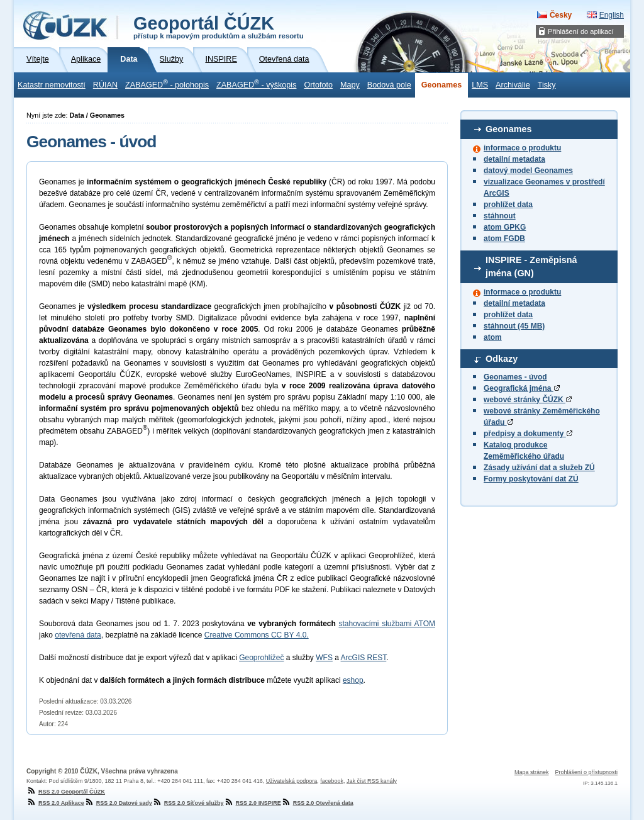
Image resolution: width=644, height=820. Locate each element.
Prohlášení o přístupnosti (586, 772)
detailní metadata (514, 159)
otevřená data (78, 635)
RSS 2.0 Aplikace (55, 803)
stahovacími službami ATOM (387, 624)
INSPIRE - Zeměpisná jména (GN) (531, 267)
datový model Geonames (528, 171)
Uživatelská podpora (292, 781)
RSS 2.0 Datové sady (118, 803)
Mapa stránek (532, 772)
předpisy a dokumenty (528, 434)
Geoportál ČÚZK (219, 26)
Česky (561, 15)
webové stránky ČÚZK (528, 400)
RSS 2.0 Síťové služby (188, 803)
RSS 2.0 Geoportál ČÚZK (66, 792)
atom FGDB (504, 239)
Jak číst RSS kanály (372, 781)
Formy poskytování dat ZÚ (531, 479)
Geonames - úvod (515, 377)
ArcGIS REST (364, 658)
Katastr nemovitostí (52, 85)
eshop (353, 680)
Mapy (350, 85)
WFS (324, 658)
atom (493, 337)
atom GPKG (505, 227)
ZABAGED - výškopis (256, 84)
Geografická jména (522, 388)
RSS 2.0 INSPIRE (253, 803)
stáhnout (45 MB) (514, 326)
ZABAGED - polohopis (167, 84)
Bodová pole (389, 85)
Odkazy (502, 359)
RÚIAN (105, 85)
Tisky (547, 85)
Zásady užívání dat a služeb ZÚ (539, 468)
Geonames (441, 85)
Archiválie (513, 85)
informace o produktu (522, 148)
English (612, 15)
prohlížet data (508, 205)
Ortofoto (318, 85)
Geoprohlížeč (261, 658)
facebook (332, 781)
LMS (480, 85)
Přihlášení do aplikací (581, 31)
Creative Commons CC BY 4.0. (257, 635)
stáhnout (500, 216)
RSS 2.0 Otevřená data (317, 803)
